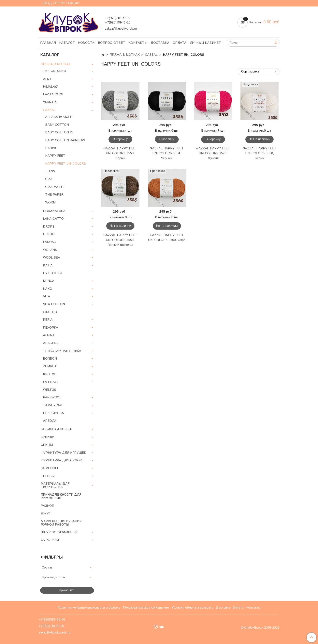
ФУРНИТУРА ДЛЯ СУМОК (61, 460)
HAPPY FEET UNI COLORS (66, 164)
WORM (50, 203)
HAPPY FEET (55, 156)
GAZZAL (151, 55)
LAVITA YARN (53, 94)
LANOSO (50, 242)
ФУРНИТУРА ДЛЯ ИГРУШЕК (63, 453)
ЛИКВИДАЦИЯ (54, 71)
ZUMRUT (50, 366)
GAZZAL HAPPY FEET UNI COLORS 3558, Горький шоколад (120, 240)
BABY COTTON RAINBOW (65, 140)
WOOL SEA (52, 258)
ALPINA (49, 335)
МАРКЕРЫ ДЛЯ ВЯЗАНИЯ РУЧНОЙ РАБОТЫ (61, 523)
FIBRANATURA (54, 211)
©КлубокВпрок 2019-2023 (260, 628)
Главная (48, 43)
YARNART (50, 102)
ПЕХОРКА (51, 328)
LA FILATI (50, 382)
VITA (47, 296)
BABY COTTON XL (59, 133)
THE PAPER (54, 195)
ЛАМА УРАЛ (53, 405)
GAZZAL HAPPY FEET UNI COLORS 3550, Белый (260, 153)
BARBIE (51, 148)
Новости (86, 43)
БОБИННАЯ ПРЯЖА (56, 429)
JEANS (50, 171)
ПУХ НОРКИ (52, 273)
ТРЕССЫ (48, 476)
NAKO (48, 289)
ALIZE (47, 79)
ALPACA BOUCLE (59, 117)
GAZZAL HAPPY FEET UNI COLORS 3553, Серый (120, 153)
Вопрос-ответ (112, 43)
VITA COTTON (54, 304)
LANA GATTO (53, 219)
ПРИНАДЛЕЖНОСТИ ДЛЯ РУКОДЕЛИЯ (61, 496)
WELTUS (49, 390)
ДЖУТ (46, 514)
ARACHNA (51, 343)
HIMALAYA (51, 87)
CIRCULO (50, 312)
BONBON (50, 359)
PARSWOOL (52, 398)
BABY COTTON (57, 125)
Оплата (180, 43)
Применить (67, 590)
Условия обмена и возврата (192, 608)
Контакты (138, 43)
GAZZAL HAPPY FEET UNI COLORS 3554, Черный (167, 153)
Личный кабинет (205, 43)
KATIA (48, 266)
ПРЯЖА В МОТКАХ (125, 55)
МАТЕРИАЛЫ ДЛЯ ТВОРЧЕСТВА (55, 485)
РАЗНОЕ (47, 506)
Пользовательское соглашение (146, 608)
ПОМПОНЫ (49, 468)
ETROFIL (50, 234)
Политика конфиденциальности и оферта (89, 608)
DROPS (49, 227)
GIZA (49, 179)
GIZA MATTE (55, 187)
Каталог (67, 43)
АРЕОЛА (50, 421)
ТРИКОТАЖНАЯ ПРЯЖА (62, 351)
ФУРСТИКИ (50, 540)
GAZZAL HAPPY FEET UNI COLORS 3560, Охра (167, 238)
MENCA (49, 281)
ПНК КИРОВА (53, 413)
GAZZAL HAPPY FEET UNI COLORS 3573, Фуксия (213, 153)
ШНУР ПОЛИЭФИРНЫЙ (59, 532)
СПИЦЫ (47, 445)
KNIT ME (50, 374)
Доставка (160, 43)
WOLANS (50, 250)
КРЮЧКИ (48, 437)
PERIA (48, 320)
